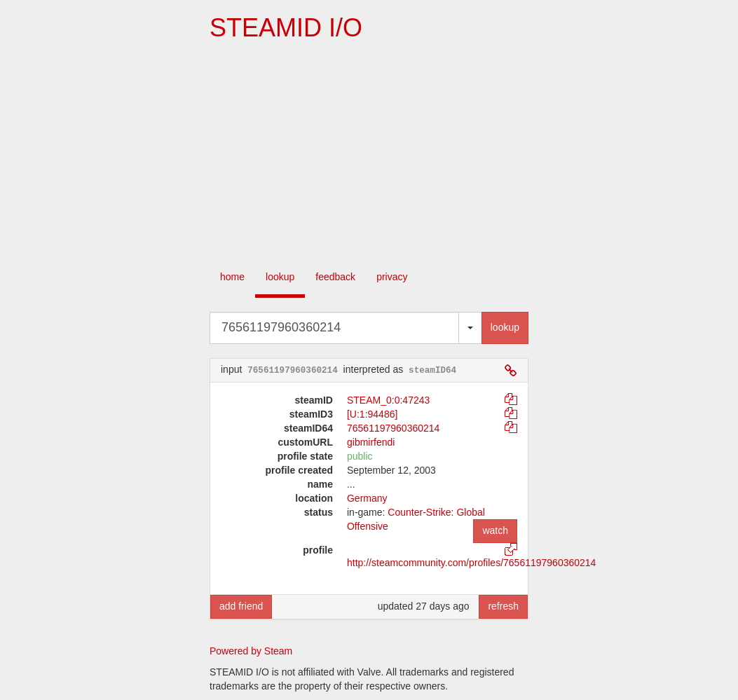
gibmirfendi (371, 442)
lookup (280, 277)
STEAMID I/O (286, 28)
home (232, 277)
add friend (241, 606)
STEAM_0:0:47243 (388, 400)
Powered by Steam (251, 651)
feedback (335, 277)
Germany (367, 498)
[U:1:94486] (372, 414)
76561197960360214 (393, 428)
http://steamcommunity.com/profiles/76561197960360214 (471, 563)
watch (495, 530)
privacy (392, 277)
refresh (503, 606)
